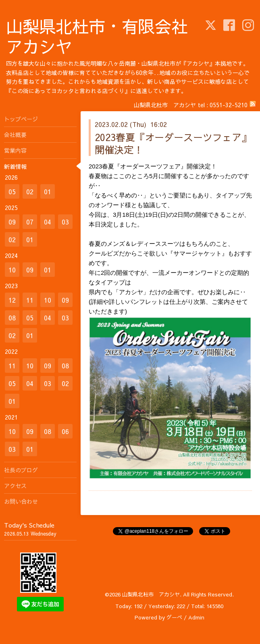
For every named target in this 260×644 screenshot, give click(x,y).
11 (30, 300)
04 (48, 222)
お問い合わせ (21, 501)
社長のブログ (21, 470)
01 (48, 191)
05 (12, 191)
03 (65, 222)
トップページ (21, 119)
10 (12, 270)
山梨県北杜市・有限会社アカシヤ (97, 36)
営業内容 (15, 150)
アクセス (15, 486)
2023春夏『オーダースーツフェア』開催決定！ (173, 143)
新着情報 (15, 166)
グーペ (174, 617)
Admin (196, 617)
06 (65, 431)
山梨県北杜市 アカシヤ (151, 594)
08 (12, 318)
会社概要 (15, 135)
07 (30, 222)
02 (30, 191)
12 (12, 300)
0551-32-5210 (229, 105)
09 (12, 222)
